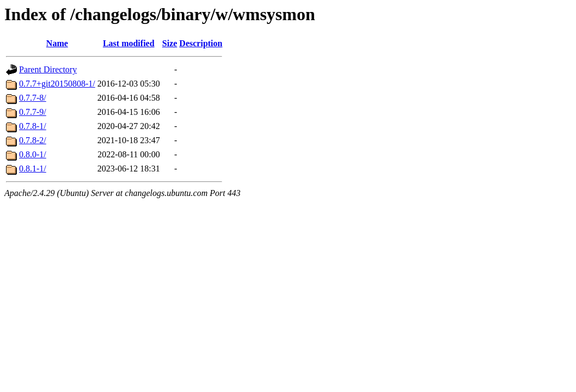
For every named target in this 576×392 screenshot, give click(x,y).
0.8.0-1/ (33, 154)
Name (57, 43)
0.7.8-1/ (33, 126)
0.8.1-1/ (33, 169)
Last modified (129, 43)
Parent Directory (48, 69)
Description (201, 43)
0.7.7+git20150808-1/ (57, 84)
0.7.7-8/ (33, 98)
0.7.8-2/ (33, 140)
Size (170, 43)
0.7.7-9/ (33, 112)
